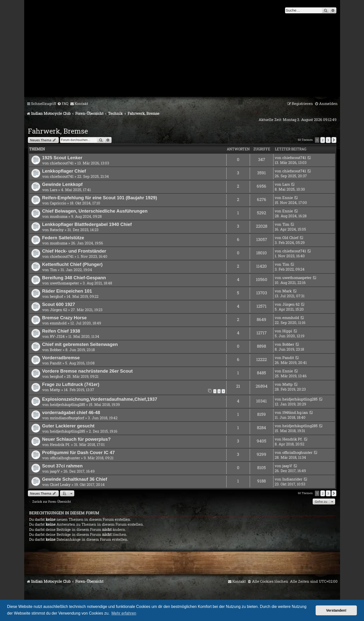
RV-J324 (57, 336)
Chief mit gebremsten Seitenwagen (80, 344)
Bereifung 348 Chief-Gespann (74, 278)
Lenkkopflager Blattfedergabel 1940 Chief (87, 224)
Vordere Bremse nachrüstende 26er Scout (87, 371)
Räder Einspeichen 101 (67, 291)
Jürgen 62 (58, 310)
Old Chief (290, 238)
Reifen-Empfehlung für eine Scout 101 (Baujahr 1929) (100, 198)
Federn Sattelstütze (63, 238)
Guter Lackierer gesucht (68, 426)
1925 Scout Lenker (62, 158)
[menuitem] (63, 104)
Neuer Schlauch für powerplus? (77, 439)
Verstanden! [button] (336, 610)
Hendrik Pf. (60, 444)
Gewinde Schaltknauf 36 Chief (75, 479)
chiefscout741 (62, 163)
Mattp (55, 390)
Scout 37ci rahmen (62, 466)
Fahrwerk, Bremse (58, 131)
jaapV (55, 471)
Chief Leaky (60, 484)
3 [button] (328, 140)
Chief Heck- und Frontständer (74, 251)
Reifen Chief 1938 (61, 331)
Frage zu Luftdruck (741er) (71, 384)
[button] (334, 140)
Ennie (288, 198)
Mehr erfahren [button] (124, 613)
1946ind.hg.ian (295, 412)
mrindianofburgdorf (67, 418)
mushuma (59, 216)
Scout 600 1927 (59, 304)
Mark (287, 291)
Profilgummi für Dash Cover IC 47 (79, 452)
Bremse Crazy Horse (65, 318)
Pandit (56, 363)
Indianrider (292, 479)
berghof (56, 296)
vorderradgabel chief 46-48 (71, 412)
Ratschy (57, 230)
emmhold (58, 323)
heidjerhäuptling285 (67, 404)
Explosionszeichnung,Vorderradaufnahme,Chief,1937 (100, 399)
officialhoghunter (65, 458)
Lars (54, 190)
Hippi (287, 331)
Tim (286, 224)
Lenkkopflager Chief (64, 171)
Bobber (56, 350)
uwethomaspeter (64, 283)
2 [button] (323, 140)
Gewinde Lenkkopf (62, 184)
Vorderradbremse (61, 358)
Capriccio (58, 203)
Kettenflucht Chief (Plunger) (72, 264)
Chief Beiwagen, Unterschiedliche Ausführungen (95, 211)
